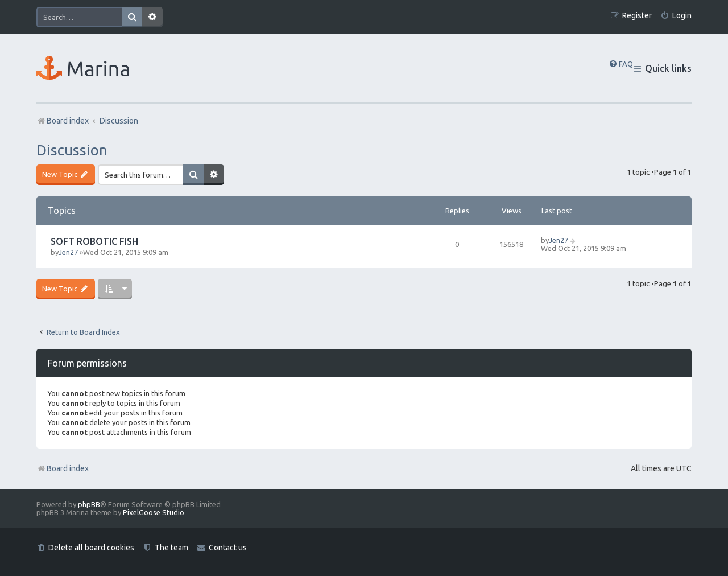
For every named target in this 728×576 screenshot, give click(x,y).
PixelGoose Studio (154, 512)
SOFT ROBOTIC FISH (94, 241)
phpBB (89, 504)
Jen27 (68, 252)
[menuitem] (676, 16)
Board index (63, 468)
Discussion (72, 150)
